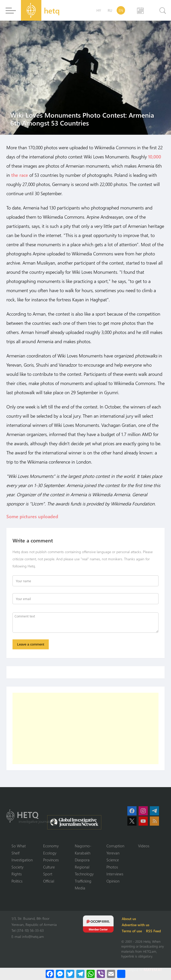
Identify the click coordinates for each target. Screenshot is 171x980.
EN (121, 10)
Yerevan (113, 853)
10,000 (155, 157)
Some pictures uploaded (33, 516)
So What (19, 846)
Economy (51, 846)
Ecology (50, 853)
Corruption (115, 846)
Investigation (22, 860)
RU (110, 10)
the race (20, 175)
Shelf (15, 853)
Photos (112, 867)
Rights (17, 874)
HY (99, 10)
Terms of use (132, 931)
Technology (84, 874)
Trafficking (83, 881)
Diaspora (82, 860)
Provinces (51, 860)
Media (80, 888)
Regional (82, 867)
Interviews (115, 874)
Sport (48, 874)
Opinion (113, 881)
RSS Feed (153, 931)
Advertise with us (136, 925)
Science (113, 860)
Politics (17, 881)
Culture (49, 867)
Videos (144, 846)
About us (129, 919)
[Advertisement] (86, 728)
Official (49, 881)
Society (17, 867)
